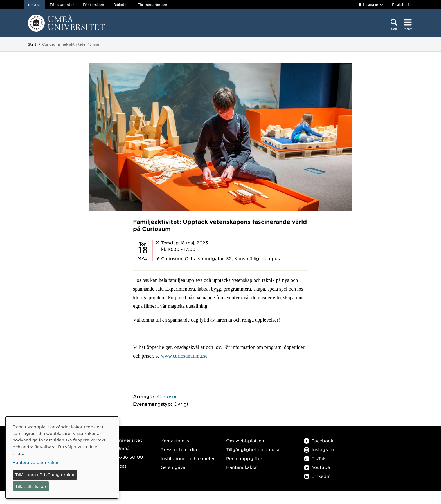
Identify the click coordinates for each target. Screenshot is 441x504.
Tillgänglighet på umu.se (253, 449)
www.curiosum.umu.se (184, 356)
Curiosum (168, 396)
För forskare (94, 5)
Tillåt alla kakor (31, 486)
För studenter (62, 5)
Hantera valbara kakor (36, 462)
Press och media (179, 449)
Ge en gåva (173, 467)
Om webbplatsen (245, 441)
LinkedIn (317, 476)
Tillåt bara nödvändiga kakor (45, 474)
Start (32, 44)
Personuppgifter (244, 458)
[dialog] (62, 457)
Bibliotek (121, 5)
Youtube (317, 467)
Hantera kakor (241, 467)
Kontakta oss (175, 441)
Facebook (319, 441)
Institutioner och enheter (188, 458)
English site (402, 5)
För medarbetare (152, 5)
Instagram (319, 449)
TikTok (315, 458)
